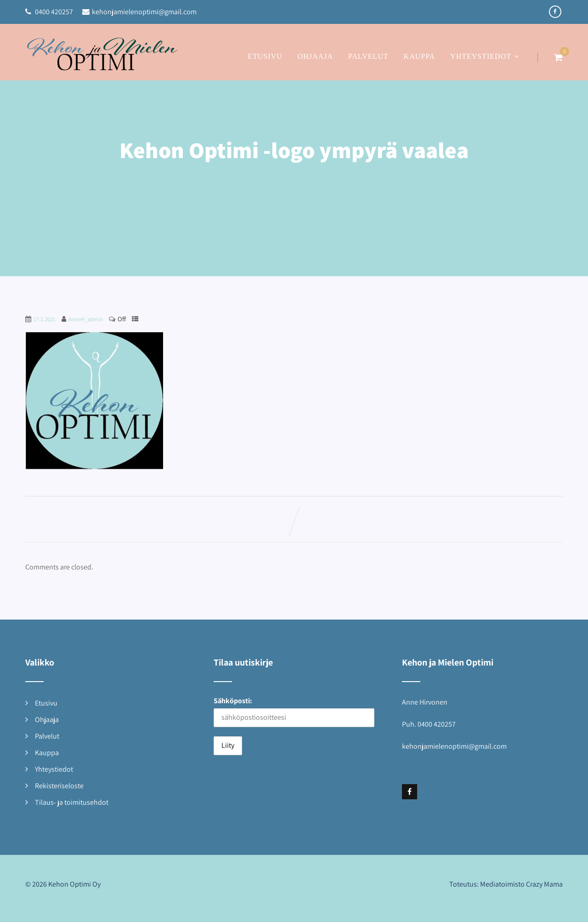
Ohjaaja (315, 56)
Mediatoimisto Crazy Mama (521, 884)
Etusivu (265, 56)
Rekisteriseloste (59, 786)
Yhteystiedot (486, 56)
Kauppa (420, 56)
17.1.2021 (45, 319)
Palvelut (368, 56)
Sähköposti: (233, 701)
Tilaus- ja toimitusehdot (72, 802)
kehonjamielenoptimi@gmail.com (139, 12)
